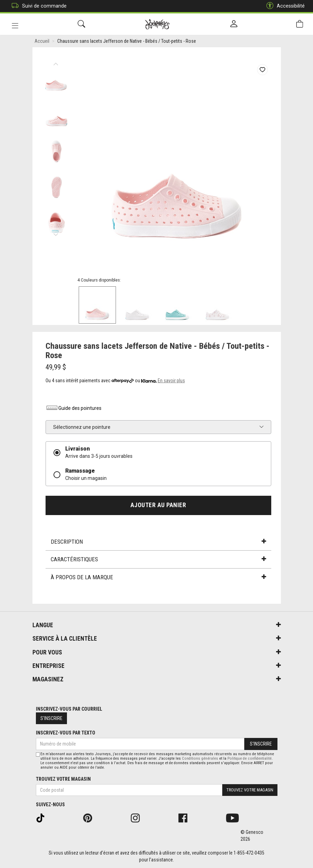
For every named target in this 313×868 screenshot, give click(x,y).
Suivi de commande (37, 6)
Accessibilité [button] (284, 6)
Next (56, 233)
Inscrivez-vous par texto (66, 733)
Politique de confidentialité (250, 758)
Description (158, 542)
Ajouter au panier (158, 505)
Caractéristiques (158, 559)
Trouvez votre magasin (63, 779)
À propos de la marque (158, 577)
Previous (56, 62)
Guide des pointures (74, 408)
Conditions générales (200, 758)
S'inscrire (51, 718)
